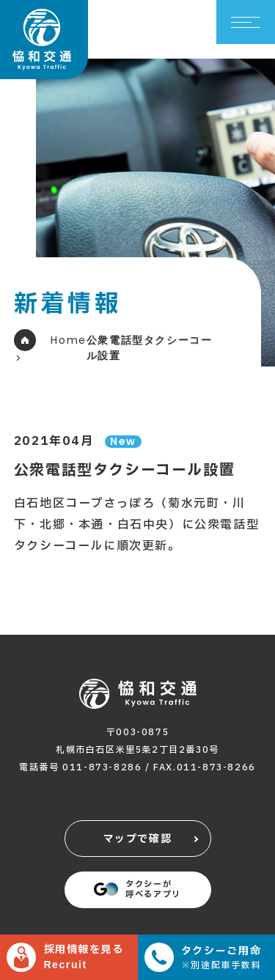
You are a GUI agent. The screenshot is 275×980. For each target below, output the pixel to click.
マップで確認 (138, 839)
